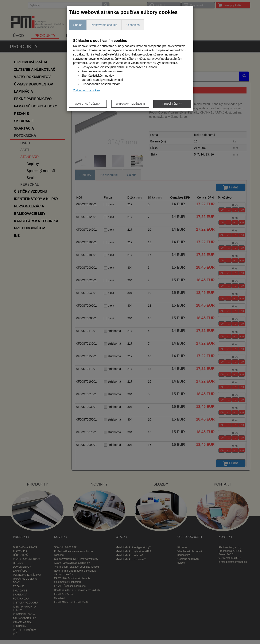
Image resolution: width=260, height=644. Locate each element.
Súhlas (78, 25)
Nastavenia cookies (104, 25)
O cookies (133, 25)
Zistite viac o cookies (87, 90)
